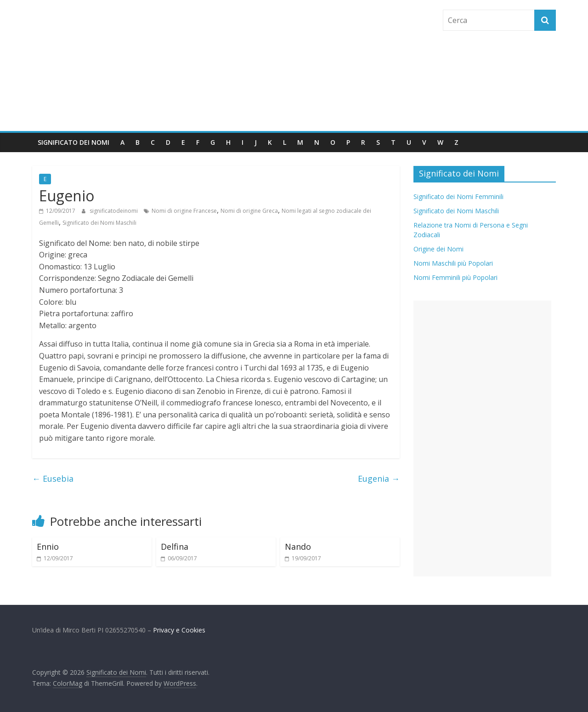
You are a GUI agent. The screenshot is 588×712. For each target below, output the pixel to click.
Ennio (48, 547)
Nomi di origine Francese (184, 211)
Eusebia (53, 478)
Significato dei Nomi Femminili (458, 197)
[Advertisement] (482, 439)
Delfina (175, 547)
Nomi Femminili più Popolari (455, 277)
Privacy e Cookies (179, 630)
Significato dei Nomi (73, 142)
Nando (298, 547)
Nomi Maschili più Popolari (453, 263)
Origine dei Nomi (438, 249)
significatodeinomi (114, 211)
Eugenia (379, 478)
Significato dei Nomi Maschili (99, 223)
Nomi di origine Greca (249, 211)
